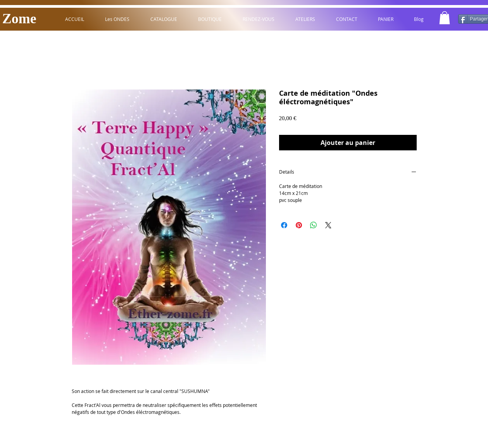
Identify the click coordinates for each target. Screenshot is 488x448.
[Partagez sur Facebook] (284, 225)
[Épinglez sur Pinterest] (299, 225)
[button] (445, 18)
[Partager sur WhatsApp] (314, 225)
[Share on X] (328, 225)
